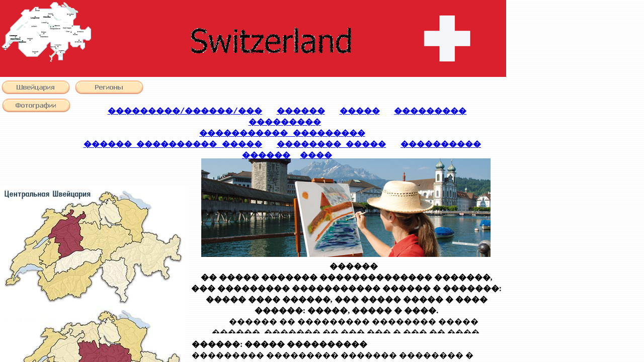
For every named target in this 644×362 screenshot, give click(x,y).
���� (316, 156)
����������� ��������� (282, 134)
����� (360, 112)
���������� (441, 145)
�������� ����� (332, 145)
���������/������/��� (185, 112)
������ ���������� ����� (173, 145)
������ (301, 112)
